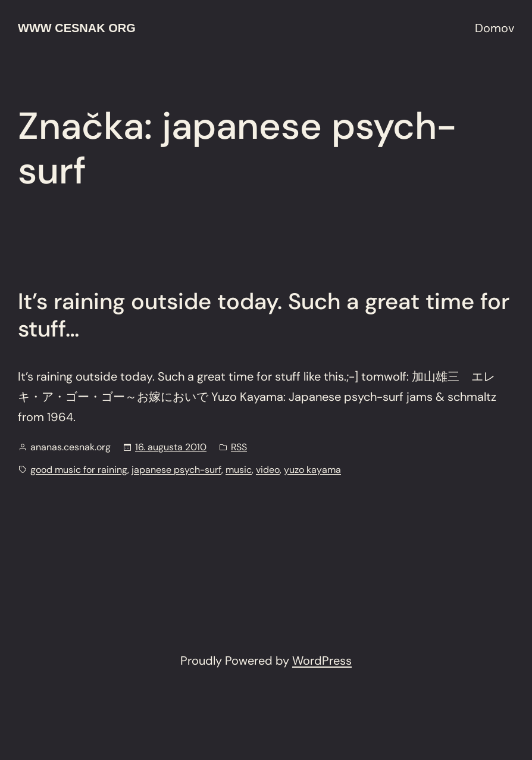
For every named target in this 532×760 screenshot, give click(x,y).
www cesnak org (77, 28)
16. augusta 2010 (171, 447)
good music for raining (79, 470)
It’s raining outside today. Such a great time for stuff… (264, 315)
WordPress (322, 661)
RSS (239, 447)
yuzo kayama (312, 470)
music (239, 470)
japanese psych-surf (176, 470)
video (268, 470)
